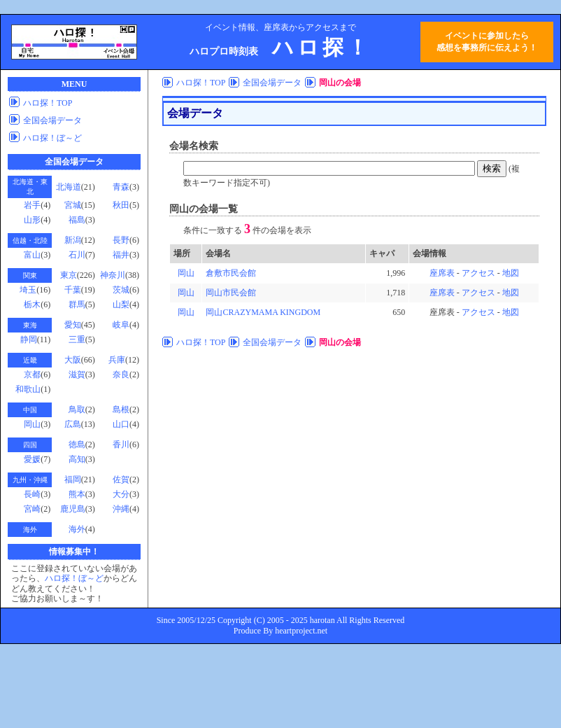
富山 (32, 255)
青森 (121, 187)
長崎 (32, 494)
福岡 (73, 479)
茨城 (121, 290)
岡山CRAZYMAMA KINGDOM (263, 312)
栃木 (32, 304)
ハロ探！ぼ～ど (52, 138)
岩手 (32, 205)
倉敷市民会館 (231, 273)
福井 (121, 255)
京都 (32, 374)
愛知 (73, 325)
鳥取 (77, 409)
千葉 (73, 290)
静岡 (29, 339)
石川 (77, 255)
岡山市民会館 (231, 293)
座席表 (442, 273)
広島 (73, 424)
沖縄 (121, 509)
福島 (77, 220)
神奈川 (113, 275)
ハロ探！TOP (48, 103)
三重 (77, 339)
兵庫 (117, 360)
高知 (77, 459)
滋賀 (77, 374)
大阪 (73, 360)
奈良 (121, 374)
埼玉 (28, 290)
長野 (121, 240)
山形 (32, 220)
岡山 (32, 424)
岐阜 (121, 325)
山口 (121, 424)
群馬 (77, 304)
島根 (121, 409)
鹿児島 (73, 509)
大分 (121, 494)
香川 (121, 444)
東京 (69, 275)
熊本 (77, 494)
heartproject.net (301, 631)
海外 (77, 529)
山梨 (121, 304)
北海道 (69, 187)
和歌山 (28, 389)
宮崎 (32, 509)
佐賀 (121, 479)
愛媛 (32, 459)
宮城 (73, 205)
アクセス (478, 273)
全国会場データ (52, 120)
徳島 (77, 444)
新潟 (73, 240)
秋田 (121, 205)
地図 (511, 273)
